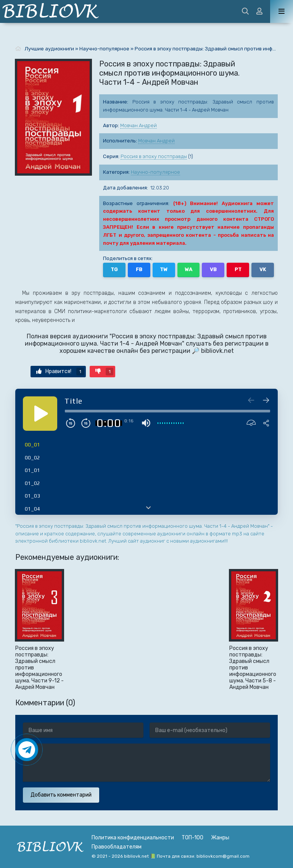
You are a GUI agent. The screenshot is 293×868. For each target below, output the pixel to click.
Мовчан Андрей (138, 125)
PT (238, 269)
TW (164, 269)
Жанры (220, 838)
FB (139, 269)
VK (263, 269)
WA (188, 269)
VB (213, 269)
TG (114, 269)
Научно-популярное (155, 172)
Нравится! (60, 372)
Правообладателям (117, 847)
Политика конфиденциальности (133, 838)
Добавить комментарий (61, 795)
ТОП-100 (192, 838)
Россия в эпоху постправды (154, 156)
